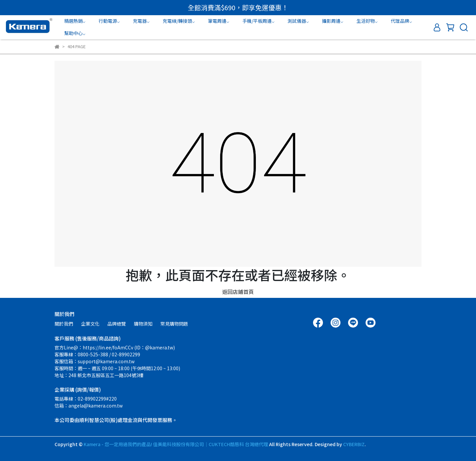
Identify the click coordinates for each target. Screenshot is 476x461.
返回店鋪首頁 (238, 292)
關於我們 (64, 324)
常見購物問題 (174, 324)
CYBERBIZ (354, 444)
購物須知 (143, 324)
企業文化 (90, 324)
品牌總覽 (117, 324)
